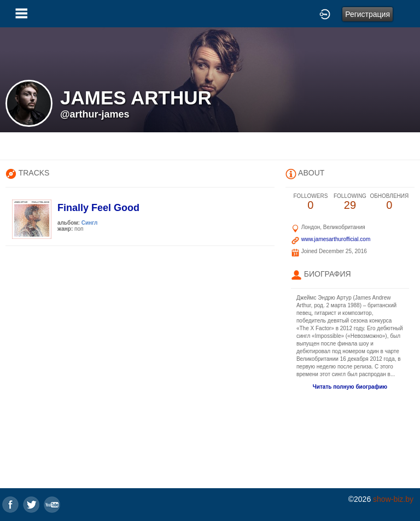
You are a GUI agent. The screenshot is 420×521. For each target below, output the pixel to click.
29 (350, 202)
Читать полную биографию (350, 387)
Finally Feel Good (98, 208)
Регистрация (367, 14)
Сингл (90, 223)
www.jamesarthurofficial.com (336, 239)
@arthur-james (95, 114)
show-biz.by (393, 499)
